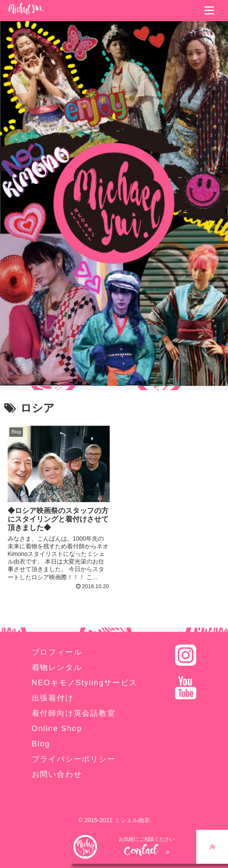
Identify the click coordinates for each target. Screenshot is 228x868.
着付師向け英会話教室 (74, 713)
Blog (41, 744)
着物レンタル (57, 667)
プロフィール (57, 652)
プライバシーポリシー (74, 759)
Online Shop (57, 728)
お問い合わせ (57, 774)
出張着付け (53, 698)
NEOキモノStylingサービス (85, 683)
